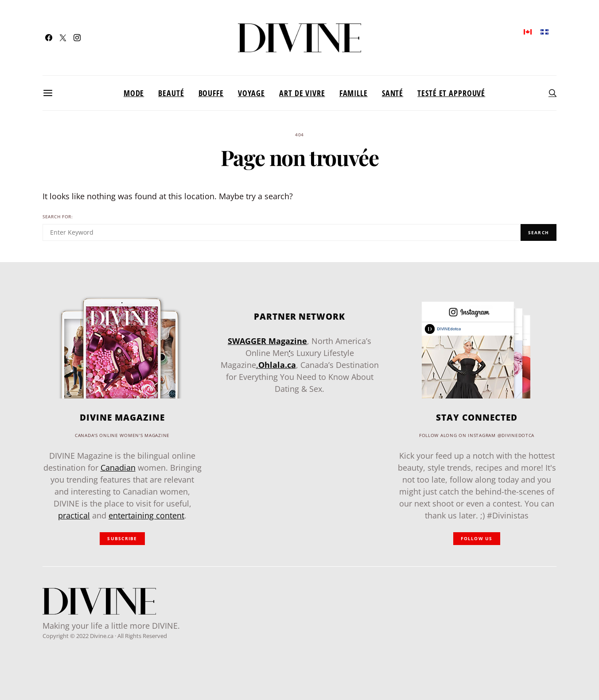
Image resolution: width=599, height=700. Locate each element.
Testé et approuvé (451, 93)
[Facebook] (49, 38)
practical (74, 515)
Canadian (118, 468)
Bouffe (211, 93)
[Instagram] (77, 38)
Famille (354, 93)
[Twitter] (63, 38)
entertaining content (146, 515)
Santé (393, 93)
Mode (134, 93)
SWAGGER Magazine (267, 341)
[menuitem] (528, 31)
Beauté (171, 93)
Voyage (251, 93)
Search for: (58, 217)
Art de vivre (302, 93)
